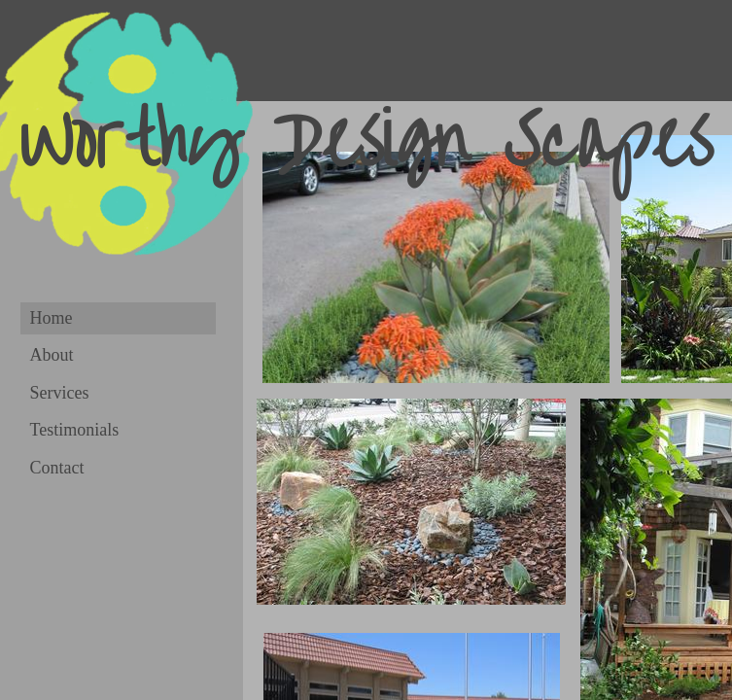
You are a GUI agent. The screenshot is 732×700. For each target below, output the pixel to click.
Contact (57, 468)
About (52, 355)
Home (52, 318)
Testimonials (75, 430)
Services (60, 393)
